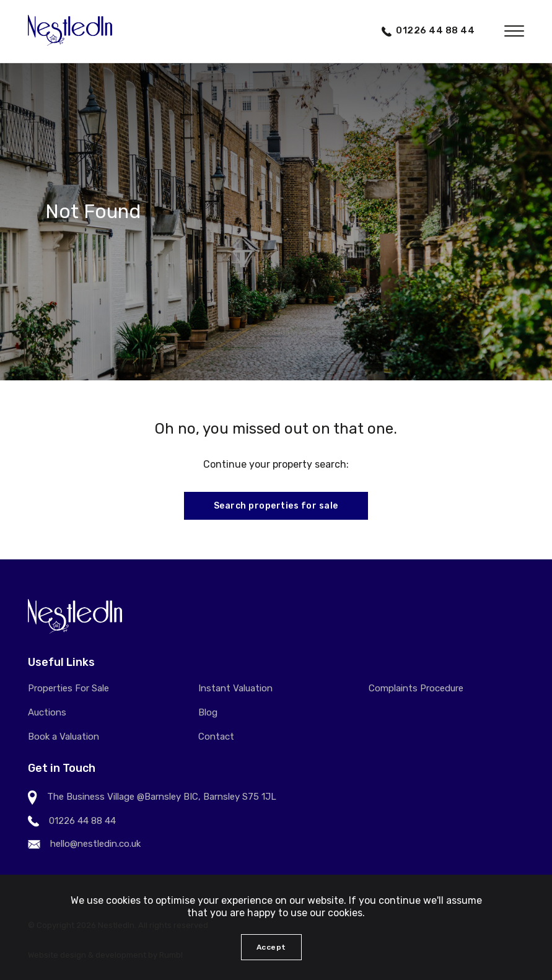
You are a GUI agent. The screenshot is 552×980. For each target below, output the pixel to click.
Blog (208, 712)
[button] (514, 31)
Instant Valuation (235, 688)
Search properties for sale (276, 506)
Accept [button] (271, 947)
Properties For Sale (68, 688)
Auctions (47, 712)
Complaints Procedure (416, 688)
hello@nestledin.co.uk (95, 844)
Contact (216, 737)
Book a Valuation (64, 737)
